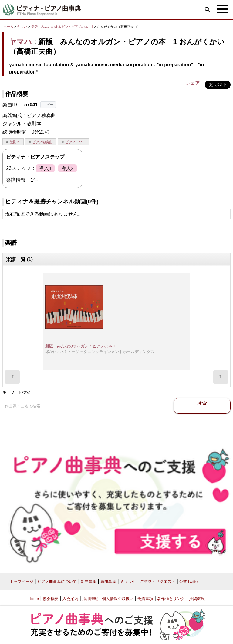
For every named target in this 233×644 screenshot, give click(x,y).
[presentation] (12, 377)
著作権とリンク (171, 599)
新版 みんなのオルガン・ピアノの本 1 (63, 27)
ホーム (8, 27)
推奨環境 (197, 599)
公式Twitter (189, 581)
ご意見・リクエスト (158, 581)
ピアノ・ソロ (76, 142)
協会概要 (51, 599)
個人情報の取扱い (118, 599)
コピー (48, 105)
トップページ (22, 581)
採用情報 (90, 599)
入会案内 (70, 599)
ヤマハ (22, 27)
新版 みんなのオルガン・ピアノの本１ (81, 346)
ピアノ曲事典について (57, 581)
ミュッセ (128, 581)
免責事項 (145, 599)
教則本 (15, 142)
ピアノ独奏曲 (42, 142)
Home (34, 599)
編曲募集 (108, 581)
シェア (193, 83)
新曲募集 (89, 581)
